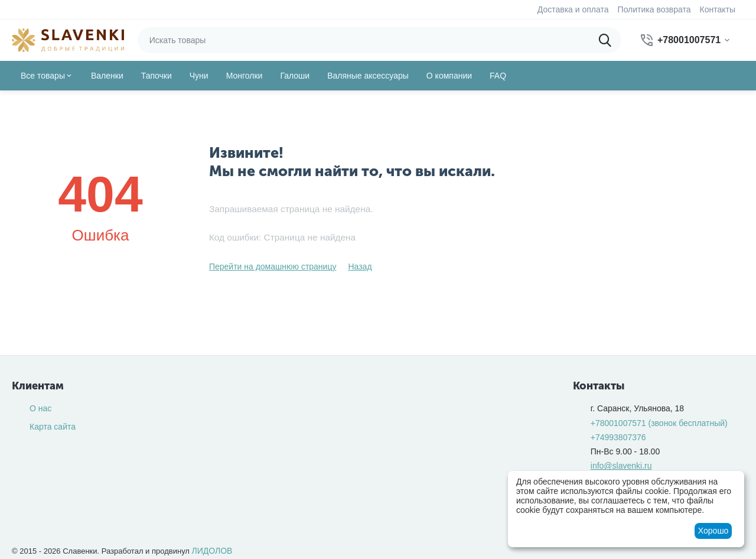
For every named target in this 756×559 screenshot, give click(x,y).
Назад (360, 266)
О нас (40, 408)
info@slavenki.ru (621, 466)
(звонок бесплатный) (659, 423)
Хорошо (713, 531)
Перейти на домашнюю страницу (273, 266)
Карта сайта (53, 427)
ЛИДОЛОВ (212, 551)
